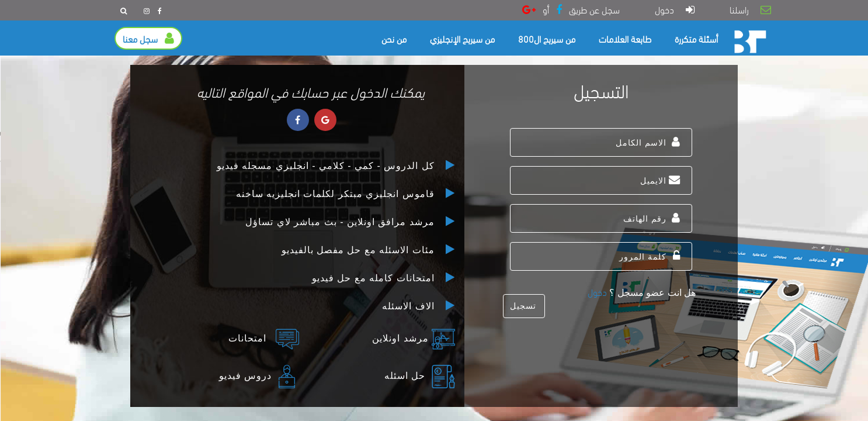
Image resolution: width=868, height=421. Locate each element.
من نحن (394, 38)
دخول (675, 9)
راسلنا (750, 9)
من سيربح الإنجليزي (462, 38)
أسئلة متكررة (696, 38)
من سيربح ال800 (547, 38)
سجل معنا (148, 38)
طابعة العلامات (625, 38)
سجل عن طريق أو (571, 9)
